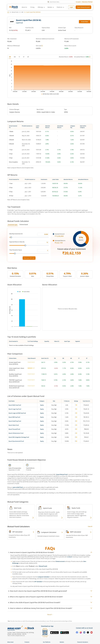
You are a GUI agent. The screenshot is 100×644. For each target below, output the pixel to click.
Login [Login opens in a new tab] (71, 7)
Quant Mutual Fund (62, 474)
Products (27, 642)
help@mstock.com (20, 636)
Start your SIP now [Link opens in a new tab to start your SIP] (29, 258)
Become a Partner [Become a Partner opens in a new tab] (87, 2)
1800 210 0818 (11, 636)
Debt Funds (18, 508)
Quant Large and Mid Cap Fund (17, 413)
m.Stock (69, 557)
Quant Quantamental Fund (16, 441)
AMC (22, 12)
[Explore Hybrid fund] (62, 518)
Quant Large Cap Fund (15, 409)
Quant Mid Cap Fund (14, 417)
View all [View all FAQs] (50, 615)
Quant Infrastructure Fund (16, 433)
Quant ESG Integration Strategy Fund (19, 437)
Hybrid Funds (47, 508)
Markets (62, 642)
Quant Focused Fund (14, 429)
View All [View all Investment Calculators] (90, 526)
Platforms (60, 7)
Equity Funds (76, 508)
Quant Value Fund (14, 425)
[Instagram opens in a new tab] (81, 633)
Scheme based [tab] (24, 225)
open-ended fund (18, 487)
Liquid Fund (19, 23)
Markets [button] (50, 7)
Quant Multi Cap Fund (15, 405)
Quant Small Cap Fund (15, 421)
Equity (42, 405)
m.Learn (78, 2)
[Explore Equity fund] (91, 518)
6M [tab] (15, 57)
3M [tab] (10, 57)
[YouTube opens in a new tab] (92, 633)
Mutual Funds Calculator (18, 221)
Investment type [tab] (13, 225)
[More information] (42, 46)
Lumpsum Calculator (43, 577)
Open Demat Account (83, 7)
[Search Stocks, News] (61, 2)
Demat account (60, 561)
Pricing (32, 7)
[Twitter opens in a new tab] (88, 633)
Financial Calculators (83, 642)
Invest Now (85, 22)
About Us (24, 7)
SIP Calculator (38, 582)
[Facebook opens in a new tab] (77, 633)
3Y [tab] (24, 57)
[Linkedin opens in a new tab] (84, 633)
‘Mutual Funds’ (43, 566)
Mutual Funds (15, 12)
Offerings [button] (40, 7)
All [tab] (28, 57)
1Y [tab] (19, 57)
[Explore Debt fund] (33, 518)
